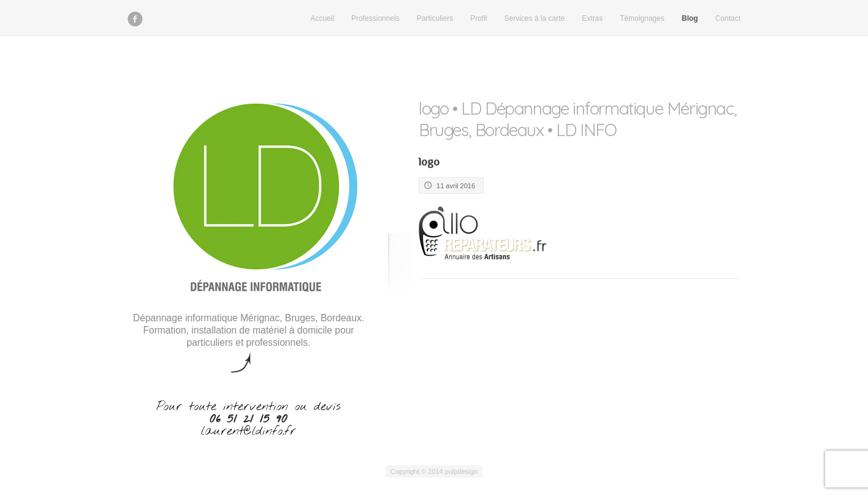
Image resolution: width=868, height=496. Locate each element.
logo (429, 162)
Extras (592, 18)
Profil (478, 18)
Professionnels (375, 18)
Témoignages (642, 18)
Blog (690, 18)
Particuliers (435, 18)
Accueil (322, 18)
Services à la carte (535, 18)
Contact (728, 18)
